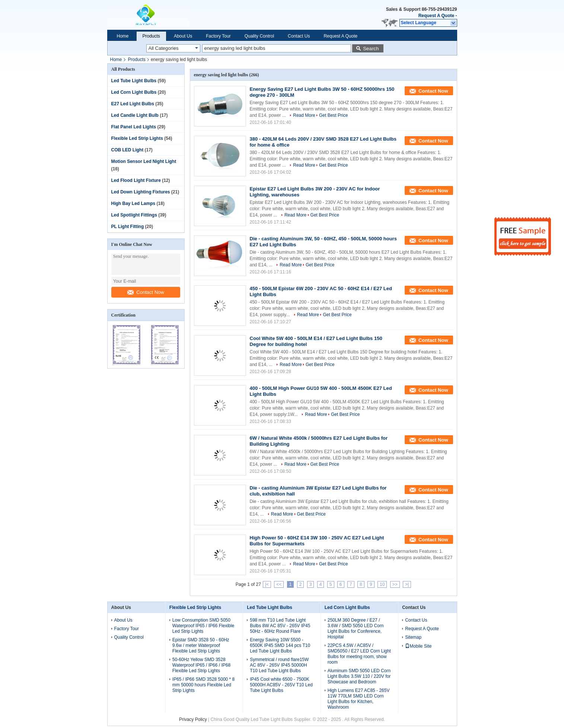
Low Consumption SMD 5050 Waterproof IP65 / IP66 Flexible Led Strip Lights (203, 626)
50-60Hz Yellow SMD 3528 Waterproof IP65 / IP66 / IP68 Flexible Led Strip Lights (201, 665)
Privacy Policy (193, 719)
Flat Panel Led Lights (134, 127)
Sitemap (413, 637)
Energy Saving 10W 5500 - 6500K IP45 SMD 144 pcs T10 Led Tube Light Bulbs (280, 645)
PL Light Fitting (128, 227)
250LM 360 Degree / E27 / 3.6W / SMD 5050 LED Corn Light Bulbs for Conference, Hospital (356, 628)
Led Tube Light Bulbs (134, 81)
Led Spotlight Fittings (134, 215)
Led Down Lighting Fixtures (141, 192)
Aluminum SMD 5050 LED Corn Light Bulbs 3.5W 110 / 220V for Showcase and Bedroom (359, 676)
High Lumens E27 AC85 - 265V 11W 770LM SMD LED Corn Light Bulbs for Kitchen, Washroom (359, 699)
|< (267, 584)
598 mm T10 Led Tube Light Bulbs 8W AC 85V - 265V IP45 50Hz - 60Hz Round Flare (280, 626)
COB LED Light (128, 150)
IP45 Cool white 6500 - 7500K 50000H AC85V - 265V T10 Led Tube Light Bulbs (281, 685)
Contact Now (146, 292)
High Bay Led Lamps (133, 203)
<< (279, 584)
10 (382, 584)
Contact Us (299, 36)
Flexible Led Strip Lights (137, 138)
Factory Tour (218, 36)
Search (371, 49)
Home (123, 36)
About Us (183, 36)
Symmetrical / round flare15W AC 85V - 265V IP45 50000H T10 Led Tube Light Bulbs (279, 665)
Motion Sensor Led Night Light (144, 161)
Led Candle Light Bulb (135, 115)
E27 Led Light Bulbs (133, 104)
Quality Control (259, 36)
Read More (304, 115)
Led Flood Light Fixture (136, 180)
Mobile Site (418, 646)
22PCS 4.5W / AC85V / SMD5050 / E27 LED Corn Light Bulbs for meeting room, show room (359, 654)
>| (407, 584)
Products (151, 36)
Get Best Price (333, 115)
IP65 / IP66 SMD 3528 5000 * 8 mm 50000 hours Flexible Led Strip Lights (203, 685)
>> (395, 584)
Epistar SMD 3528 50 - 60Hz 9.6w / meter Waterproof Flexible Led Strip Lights (201, 645)
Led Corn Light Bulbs (134, 92)
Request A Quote (436, 16)
